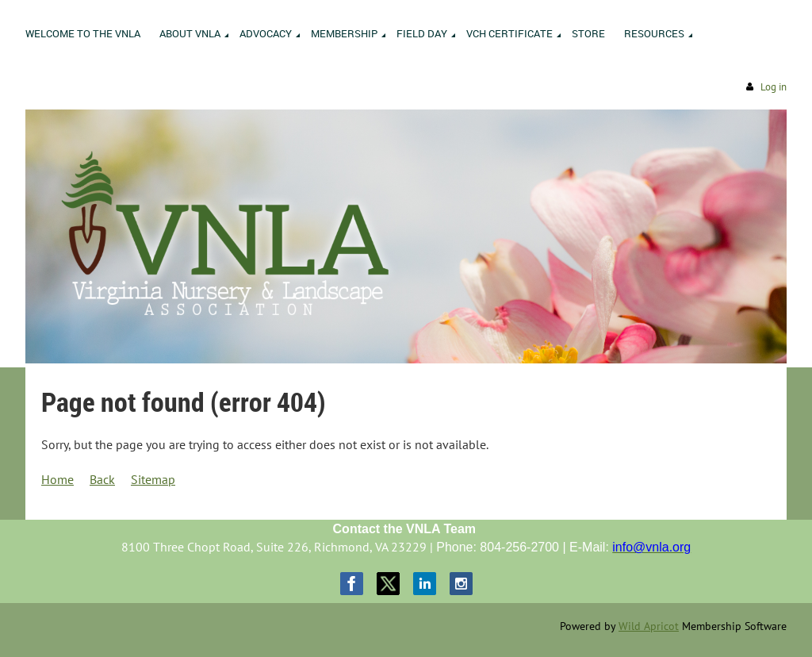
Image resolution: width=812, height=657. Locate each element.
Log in (774, 87)
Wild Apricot (649, 626)
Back (102, 479)
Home (57, 479)
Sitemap (153, 479)
